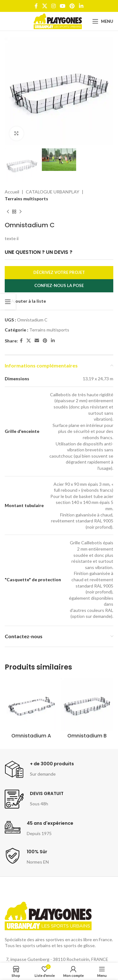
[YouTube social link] (63, 6)
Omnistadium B (87, 736)
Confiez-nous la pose (59, 286)
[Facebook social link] (36, 6)
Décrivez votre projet (59, 273)
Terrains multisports (26, 199)
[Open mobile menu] (103, 21)
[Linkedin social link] (81, 6)
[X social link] (45, 6)
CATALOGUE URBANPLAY (53, 192)
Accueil (12, 192)
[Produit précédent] (8, 212)
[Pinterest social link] (72, 6)
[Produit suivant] (20, 212)
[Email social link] (37, 341)
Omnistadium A (31, 736)
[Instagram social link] (53, 6)
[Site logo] (58, 21)
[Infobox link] (39, 769)
